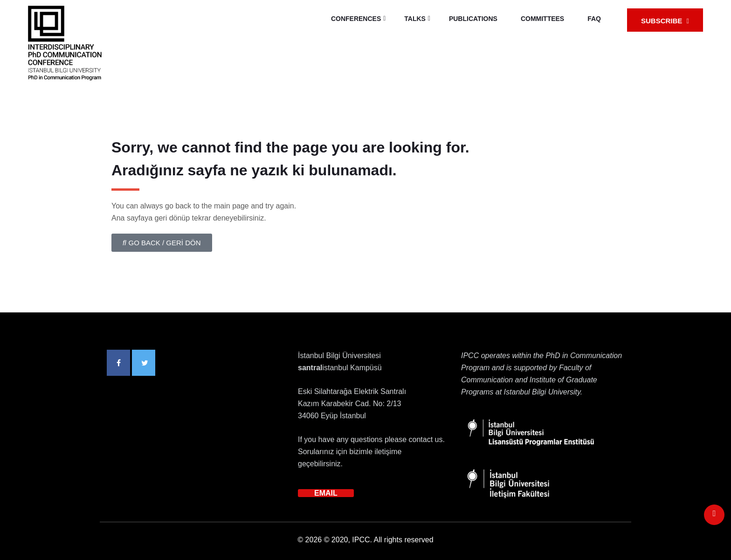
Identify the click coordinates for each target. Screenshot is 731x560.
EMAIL (326, 493)
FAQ (594, 19)
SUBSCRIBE (665, 21)
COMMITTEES (542, 19)
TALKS (415, 19)
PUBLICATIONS (473, 19)
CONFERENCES (356, 19)
